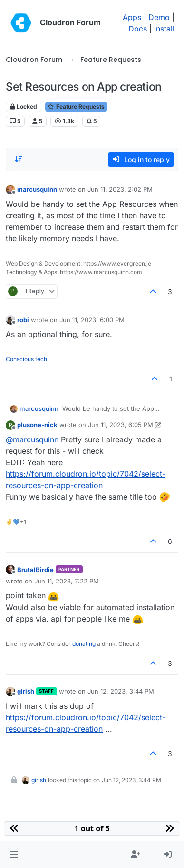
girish (26, 691)
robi (23, 320)
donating (84, 644)
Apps (132, 17)
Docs (138, 29)
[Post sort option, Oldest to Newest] (19, 159)
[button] (14, 855)
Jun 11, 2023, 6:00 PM (92, 320)
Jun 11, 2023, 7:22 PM (67, 581)
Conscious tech (26, 359)
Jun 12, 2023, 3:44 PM (121, 691)
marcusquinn (37, 189)
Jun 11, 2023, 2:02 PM (120, 189)
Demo (159, 17)
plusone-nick (37, 425)
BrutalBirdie (35, 570)
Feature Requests (76, 107)
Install (164, 29)
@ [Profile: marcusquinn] (32, 439)
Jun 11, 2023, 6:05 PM (121, 425)
